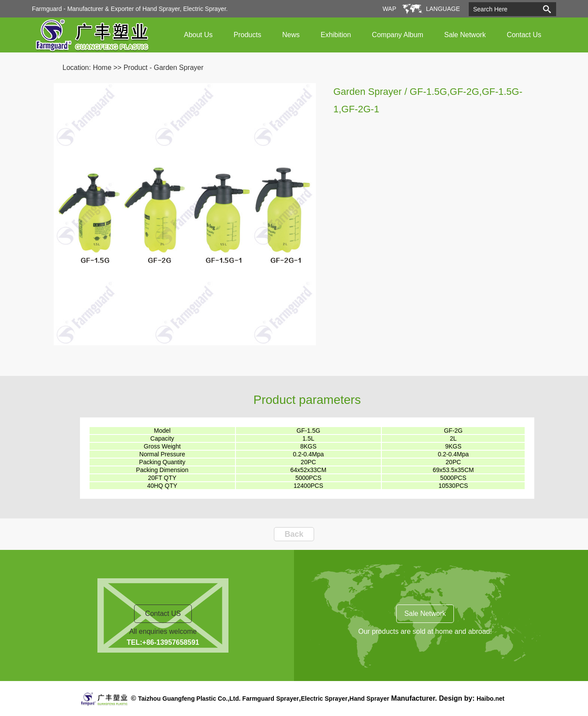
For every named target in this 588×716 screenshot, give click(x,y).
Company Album (397, 35)
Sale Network (465, 35)
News (291, 35)
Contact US (163, 613)
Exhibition (336, 35)
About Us (198, 35)
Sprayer (287, 699)
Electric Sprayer (324, 699)
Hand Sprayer (369, 699)
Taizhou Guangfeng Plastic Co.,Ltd (189, 699)
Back (294, 534)
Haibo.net (491, 699)
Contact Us (524, 35)
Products (247, 35)
